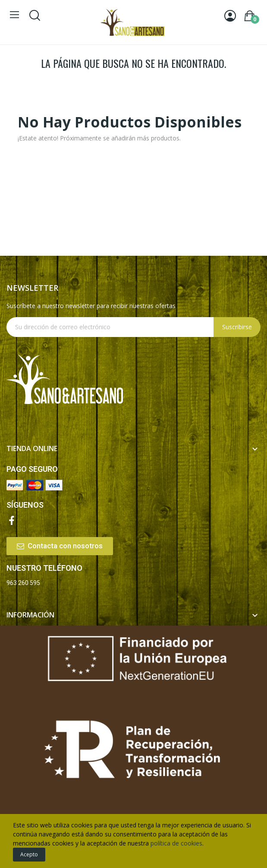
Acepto (29, 854)
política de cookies (176, 843)
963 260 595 (23, 583)
